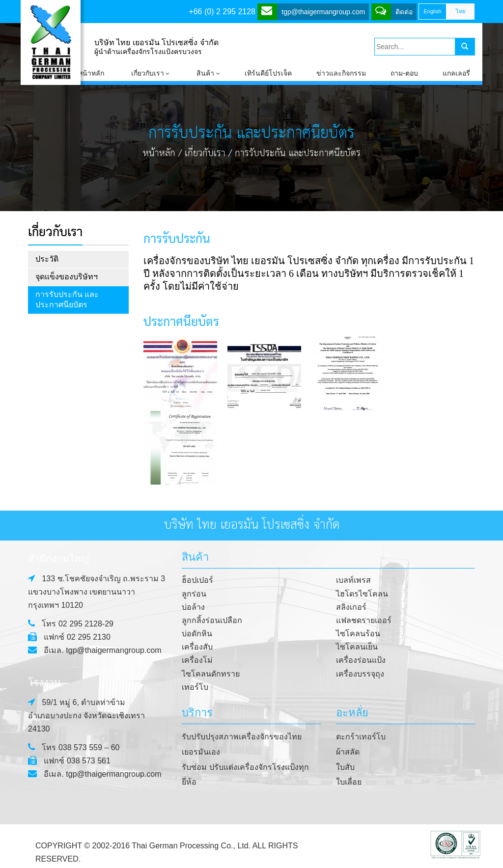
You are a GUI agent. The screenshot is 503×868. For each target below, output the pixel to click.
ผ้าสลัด (348, 752)
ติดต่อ (394, 11)
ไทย (461, 11)
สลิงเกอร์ (351, 607)
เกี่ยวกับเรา (205, 153)
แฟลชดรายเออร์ (364, 620)
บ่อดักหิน (197, 634)
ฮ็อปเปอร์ (197, 580)
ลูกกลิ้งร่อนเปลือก (212, 620)
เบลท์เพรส (353, 580)
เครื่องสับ (197, 647)
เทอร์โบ (195, 687)
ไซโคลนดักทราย (211, 674)
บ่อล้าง (193, 607)
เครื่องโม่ (197, 660)
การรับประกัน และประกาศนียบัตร (67, 299)
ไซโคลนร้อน (358, 634)
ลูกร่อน (194, 594)
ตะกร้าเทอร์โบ (361, 737)
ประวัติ (47, 259)
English (432, 11)
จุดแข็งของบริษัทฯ (67, 277)
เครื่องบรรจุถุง (360, 674)
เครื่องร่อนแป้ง (361, 660)
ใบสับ (345, 767)
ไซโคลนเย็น (357, 647)
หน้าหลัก (159, 153)
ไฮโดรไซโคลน (362, 594)
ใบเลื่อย (349, 782)
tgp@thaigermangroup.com (313, 11)
